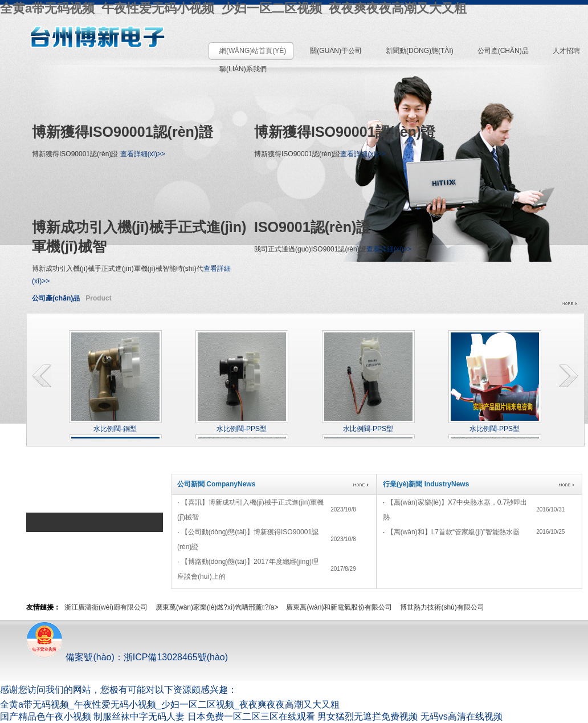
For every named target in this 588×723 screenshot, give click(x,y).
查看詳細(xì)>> (143, 154)
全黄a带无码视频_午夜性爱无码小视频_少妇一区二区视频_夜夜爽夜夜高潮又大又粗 (233, 8)
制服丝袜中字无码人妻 (139, 716)
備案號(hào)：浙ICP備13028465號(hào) (127, 657)
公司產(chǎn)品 (56, 298)
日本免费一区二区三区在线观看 (251, 716)
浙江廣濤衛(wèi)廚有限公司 (106, 607)
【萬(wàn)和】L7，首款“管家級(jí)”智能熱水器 (453, 532)
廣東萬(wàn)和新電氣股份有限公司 (339, 607)
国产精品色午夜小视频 (46, 716)
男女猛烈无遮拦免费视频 (367, 716)
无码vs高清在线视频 (462, 716)
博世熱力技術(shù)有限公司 (442, 607)
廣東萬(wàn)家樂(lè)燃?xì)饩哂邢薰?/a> (217, 607)
